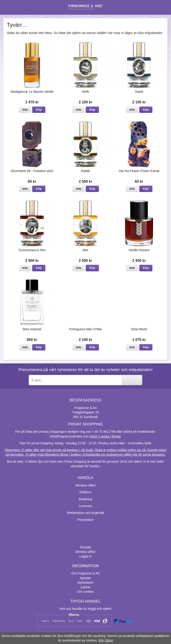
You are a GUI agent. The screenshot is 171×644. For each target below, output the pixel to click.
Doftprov (86, 492)
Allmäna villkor (85, 485)
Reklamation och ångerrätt (85, 513)
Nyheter (85, 578)
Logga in (85, 556)
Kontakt (85, 547)
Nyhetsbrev (86, 583)
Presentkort (85, 520)
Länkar (86, 587)
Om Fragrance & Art (85, 573)
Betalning (85, 499)
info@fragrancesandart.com (69, 436)
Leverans (85, 506)
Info (25, 110)
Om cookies (85, 592)
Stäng (109, 640)
